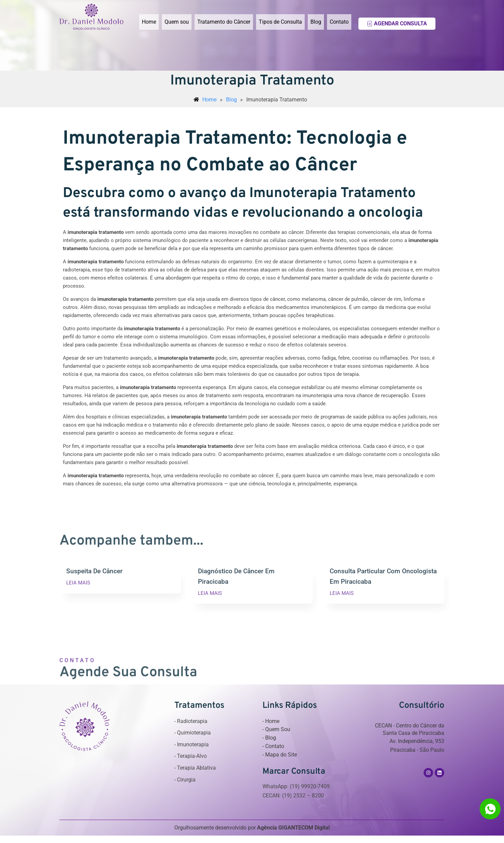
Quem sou (177, 22)
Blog (316, 22)
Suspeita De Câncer (94, 571)
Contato (339, 22)
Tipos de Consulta (280, 22)
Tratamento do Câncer (224, 22)
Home (149, 22)
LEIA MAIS (78, 583)
